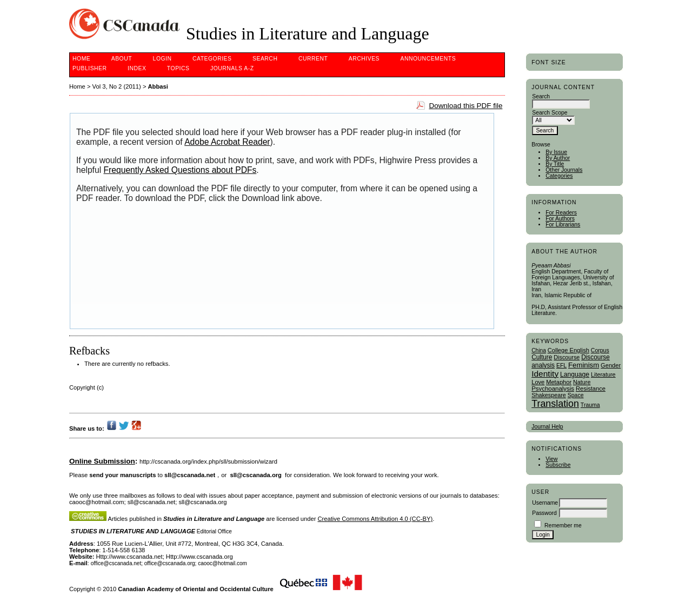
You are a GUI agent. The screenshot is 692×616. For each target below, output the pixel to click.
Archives (364, 59)
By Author (558, 158)
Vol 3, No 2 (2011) (117, 86)
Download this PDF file (465, 106)
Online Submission (102, 461)
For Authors (560, 219)
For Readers (561, 213)
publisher (90, 68)
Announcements (428, 59)
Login (162, 59)
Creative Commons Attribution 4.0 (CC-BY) (375, 519)
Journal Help (547, 427)
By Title (555, 164)
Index (137, 68)
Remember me (563, 525)
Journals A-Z (232, 68)
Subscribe (558, 465)
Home (81, 59)
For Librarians (563, 225)
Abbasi (158, 86)
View (551, 459)
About (122, 59)
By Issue (556, 152)
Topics (178, 68)
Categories (559, 176)
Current (313, 59)
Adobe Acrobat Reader (227, 142)
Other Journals (564, 170)
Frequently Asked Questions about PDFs (180, 170)
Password (544, 513)
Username (545, 503)
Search (265, 59)
